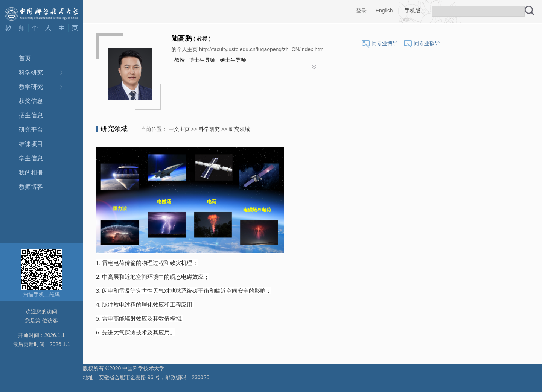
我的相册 (31, 172)
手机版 (413, 11)
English (384, 11)
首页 (25, 58)
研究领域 (239, 129)
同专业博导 (385, 43)
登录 (361, 11)
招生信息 (31, 115)
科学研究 (31, 72)
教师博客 (31, 187)
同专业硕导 (427, 43)
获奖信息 (31, 101)
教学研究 (31, 87)
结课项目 (31, 144)
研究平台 (31, 130)
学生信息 (31, 158)
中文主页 (179, 129)
